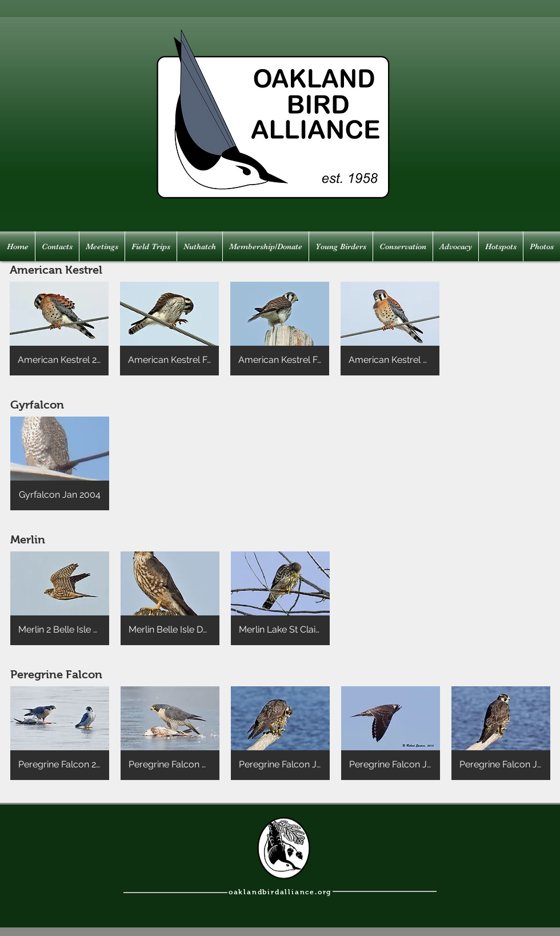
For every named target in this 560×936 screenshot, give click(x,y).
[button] (59, 329)
